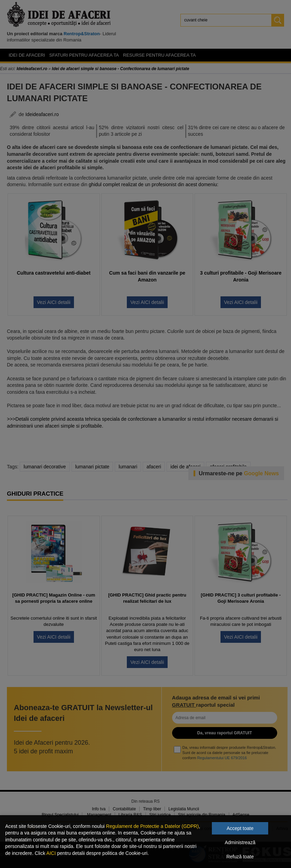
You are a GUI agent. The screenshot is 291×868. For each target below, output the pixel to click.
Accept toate (240, 828)
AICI (51, 853)
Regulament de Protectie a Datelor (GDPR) (152, 826)
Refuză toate (240, 857)
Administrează (240, 842)
